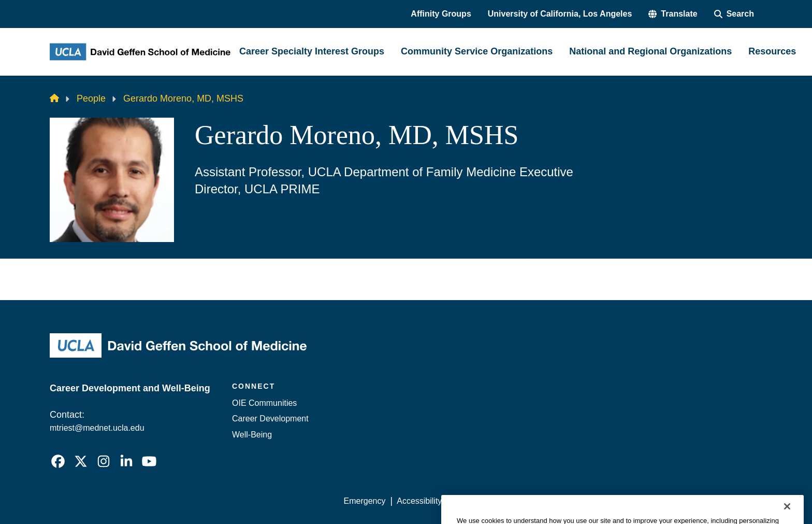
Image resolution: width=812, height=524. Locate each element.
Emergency (365, 501)
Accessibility (419, 501)
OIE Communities (264, 403)
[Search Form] (734, 14)
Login (664, 501)
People (91, 98)
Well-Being (252, 435)
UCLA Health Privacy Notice (592, 501)
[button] (673, 14)
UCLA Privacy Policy (491, 501)
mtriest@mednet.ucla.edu (97, 428)
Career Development (270, 419)
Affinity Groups (441, 14)
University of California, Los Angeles (560, 14)
